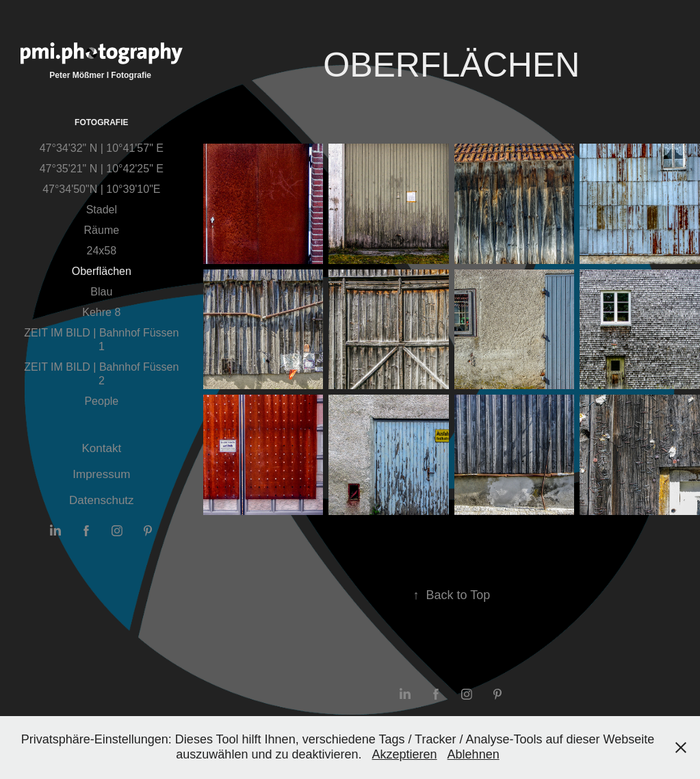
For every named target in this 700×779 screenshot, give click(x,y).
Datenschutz (102, 500)
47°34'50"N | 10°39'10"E (101, 189)
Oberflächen (102, 271)
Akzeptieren (405, 754)
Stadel (102, 210)
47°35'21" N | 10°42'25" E (102, 169)
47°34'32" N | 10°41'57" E (102, 148)
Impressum (101, 474)
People (101, 401)
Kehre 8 (101, 312)
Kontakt (102, 448)
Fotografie (101, 122)
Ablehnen (474, 754)
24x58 (102, 251)
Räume (102, 230)
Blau (101, 292)
